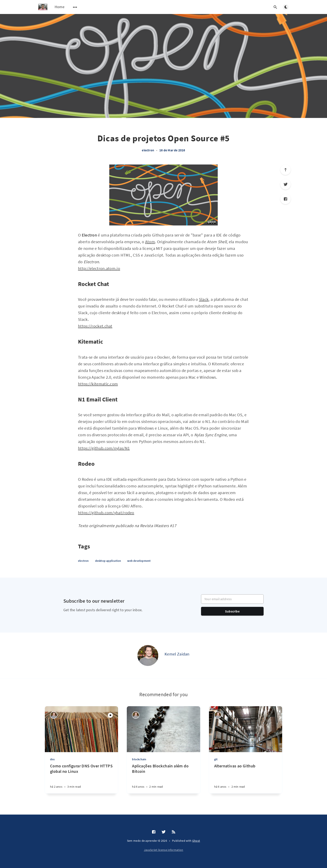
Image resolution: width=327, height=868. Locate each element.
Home (60, 7)
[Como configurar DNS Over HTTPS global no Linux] (81, 778)
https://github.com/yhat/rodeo (106, 513)
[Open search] (275, 7)
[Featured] (110, 715)
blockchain (139, 759)
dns (52, 759)
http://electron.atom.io (99, 268)
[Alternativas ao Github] (246, 778)
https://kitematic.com (98, 384)
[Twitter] (285, 184)
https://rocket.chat (95, 326)
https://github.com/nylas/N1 (104, 448)
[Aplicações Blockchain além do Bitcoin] (163, 778)
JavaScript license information (164, 850)
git (216, 759)
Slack (204, 299)
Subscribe (232, 611)
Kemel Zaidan (177, 654)
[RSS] (174, 832)
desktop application (108, 561)
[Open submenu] (75, 7)
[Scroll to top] (285, 170)
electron (148, 150)
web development (139, 561)
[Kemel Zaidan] (148, 655)
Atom (150, 242)
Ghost (196, 841)
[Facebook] (285, 199)
